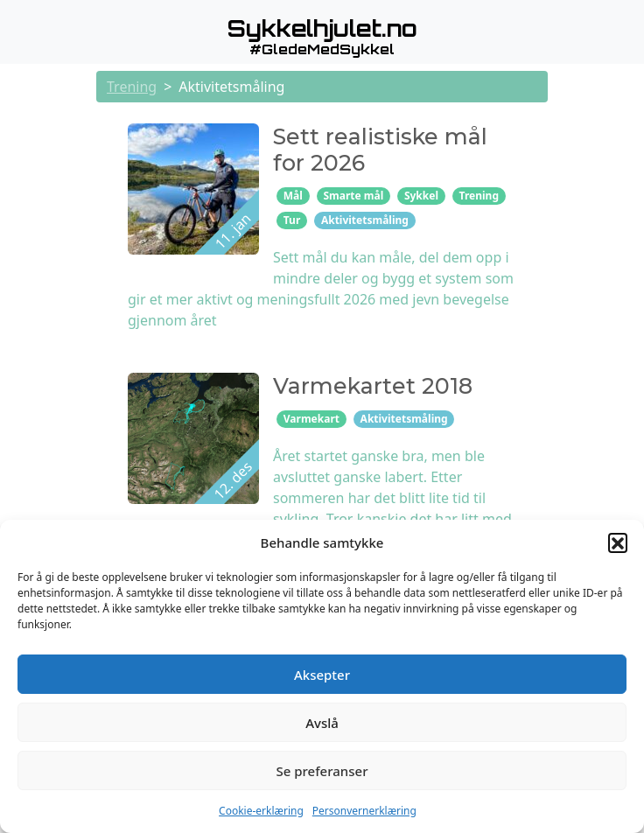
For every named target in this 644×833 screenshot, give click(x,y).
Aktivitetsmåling (365, 220)
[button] (618, 542)
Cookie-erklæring (261, 811)
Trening (132, 87)
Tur (292, 220)
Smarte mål (353, 196)
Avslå (322, 723)
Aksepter (322, 675)
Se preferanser (322, 771)
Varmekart (311, 419)
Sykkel (421, 196)
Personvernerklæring (364, 811)
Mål (293, 196)
